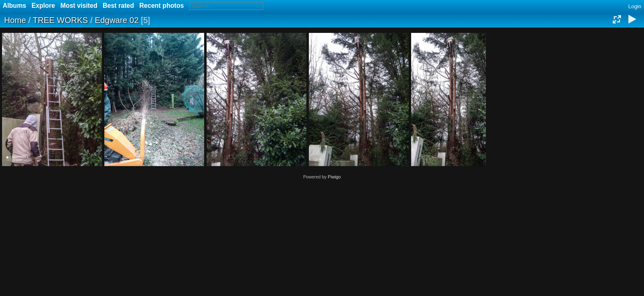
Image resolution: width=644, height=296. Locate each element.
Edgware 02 (117, 20)
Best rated (118, 6)
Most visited (79, 6)
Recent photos (161, 6)
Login (635, 6)
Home (15, 20)
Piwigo (334, 177)
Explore (43, 6)
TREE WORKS (60, 20)
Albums (15, 6)
